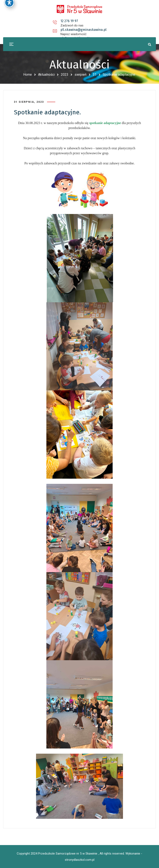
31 (95, 75)
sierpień (81, 75)
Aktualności (46, 75)
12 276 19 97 (31, 21)
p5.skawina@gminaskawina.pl (80, 21)
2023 (65, 75)
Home (28, 75)
